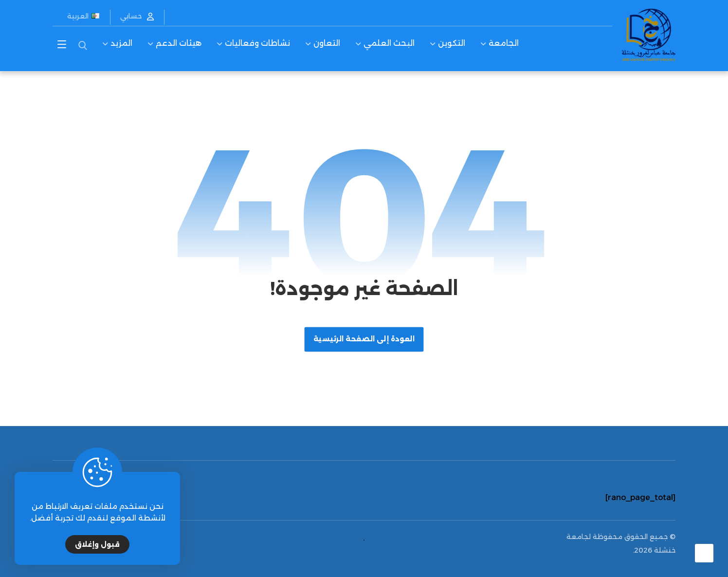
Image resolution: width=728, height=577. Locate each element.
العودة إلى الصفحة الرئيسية (364, 339)
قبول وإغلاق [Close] (97, 544)
